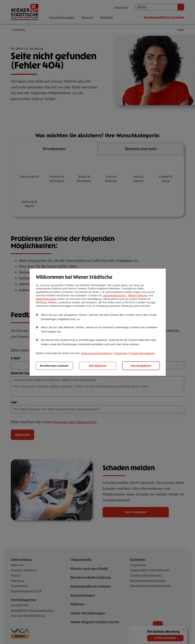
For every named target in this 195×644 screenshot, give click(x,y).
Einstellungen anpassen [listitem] (54, 366)
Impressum (121, 353)
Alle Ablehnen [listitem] (98, 366)
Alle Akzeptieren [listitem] (141, 366)
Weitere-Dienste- (138, 295)
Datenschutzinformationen (97, 353)
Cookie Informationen (142, 353)
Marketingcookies (46, 299)
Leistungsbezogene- (115, 295)
